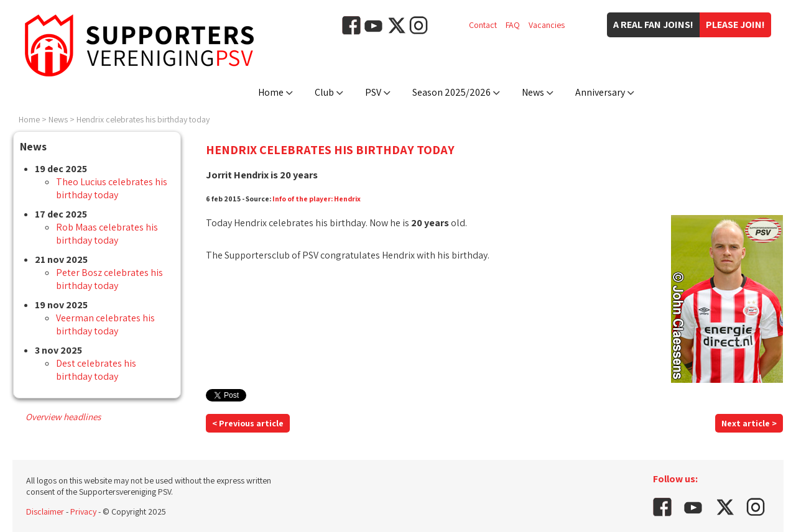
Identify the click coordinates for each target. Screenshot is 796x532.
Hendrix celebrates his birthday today (143, 119)
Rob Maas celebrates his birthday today (107, 234)
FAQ (513, 25)
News (533, 92)
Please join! (735, 25)
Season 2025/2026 (451, 92)
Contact (483, 25)
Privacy (83, 511)
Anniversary (600, 92)
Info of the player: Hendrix (317, 199)
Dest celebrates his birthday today (96, 370)
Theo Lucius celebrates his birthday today (112, 188)
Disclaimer (45, 511)
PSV (373, 92)
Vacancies (547, 25)
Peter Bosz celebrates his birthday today (109, 279)
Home (271, 92)
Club (324, 92)
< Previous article (248, 423)
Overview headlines (63, 417)
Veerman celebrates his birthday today (105, 324)
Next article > (749, 423)
